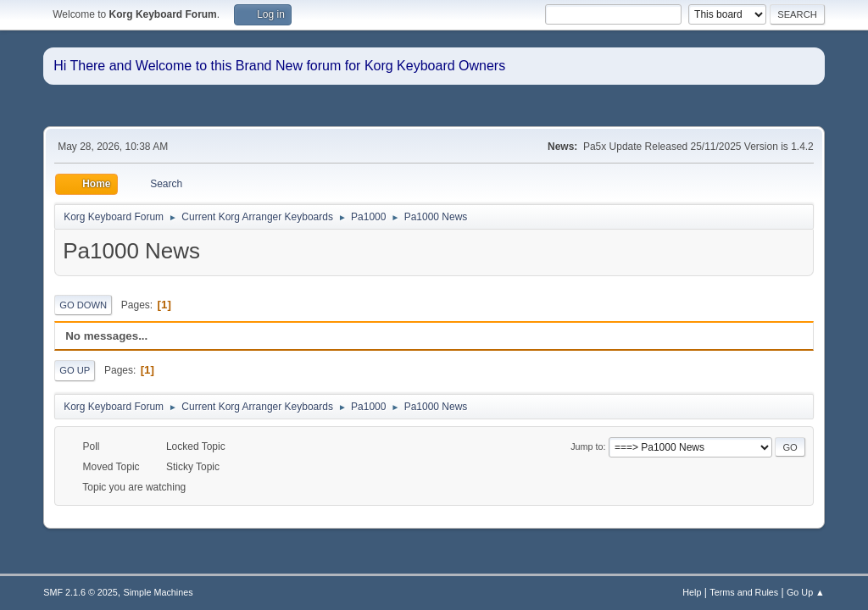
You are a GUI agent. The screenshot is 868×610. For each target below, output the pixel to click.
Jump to (587, 446)
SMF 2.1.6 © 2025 (81, 592)
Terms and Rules (744, 592)
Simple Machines (159, 592)
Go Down (83, 305)
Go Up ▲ (806, 592)
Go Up (75, 370)
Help (692, 592)
